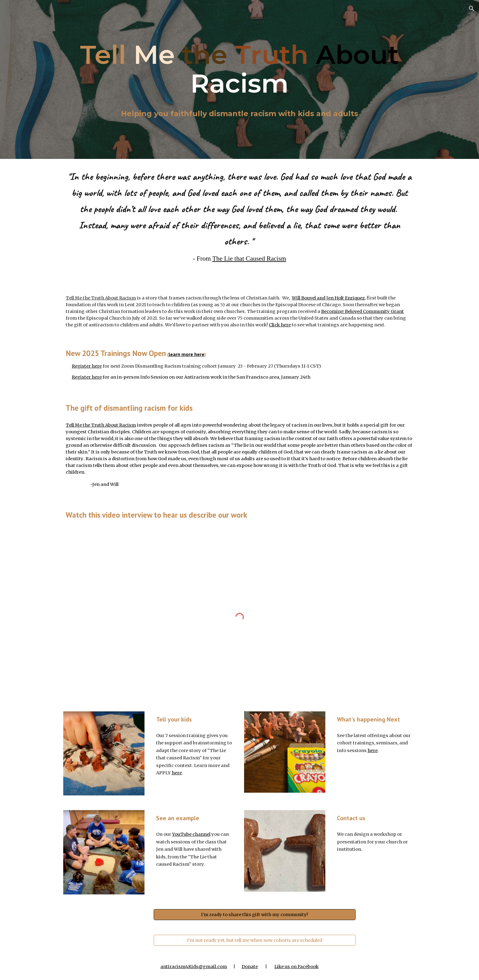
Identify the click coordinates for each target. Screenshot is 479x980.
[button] (472, 9)
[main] (239, 69)
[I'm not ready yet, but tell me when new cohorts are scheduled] (255, 940)
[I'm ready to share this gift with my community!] (255, 914)
